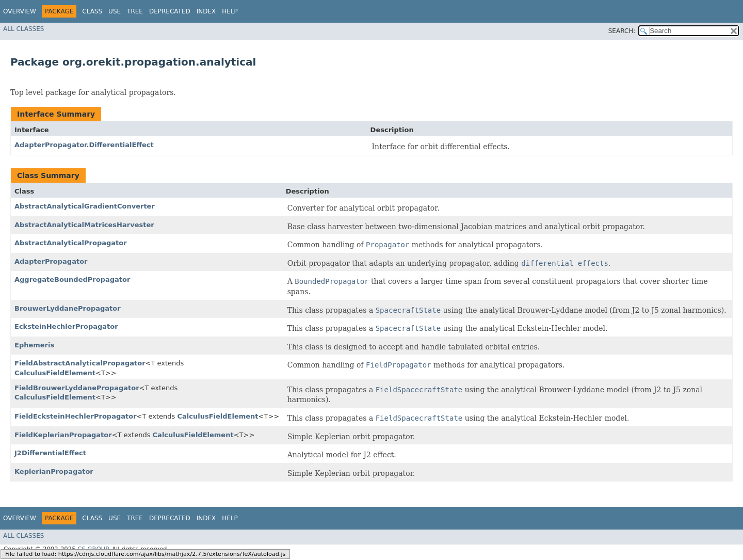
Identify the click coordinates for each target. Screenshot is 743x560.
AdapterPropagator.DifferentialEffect (84, 145)
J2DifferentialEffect (50, 453)
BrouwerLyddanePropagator (68, 308)
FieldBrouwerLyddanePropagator (77, 388)
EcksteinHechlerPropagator (66, 326)
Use (115, 11)
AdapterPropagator (51, 261)
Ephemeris (34, 345)
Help (230, 11)
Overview (20, 11)
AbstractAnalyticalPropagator (71, 243)
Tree (135, 11)
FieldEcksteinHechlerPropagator (76, 416)
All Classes (23, 29)
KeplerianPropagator (54, 471)
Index (206, 11)
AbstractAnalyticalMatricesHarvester (84, 225)
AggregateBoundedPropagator (72, 279)
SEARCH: (622, 31)
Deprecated (170, 11)
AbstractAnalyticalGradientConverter (85, 206)
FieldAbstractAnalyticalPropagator (80, 363)
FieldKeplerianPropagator (63, 435)
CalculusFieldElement (55, 373)
